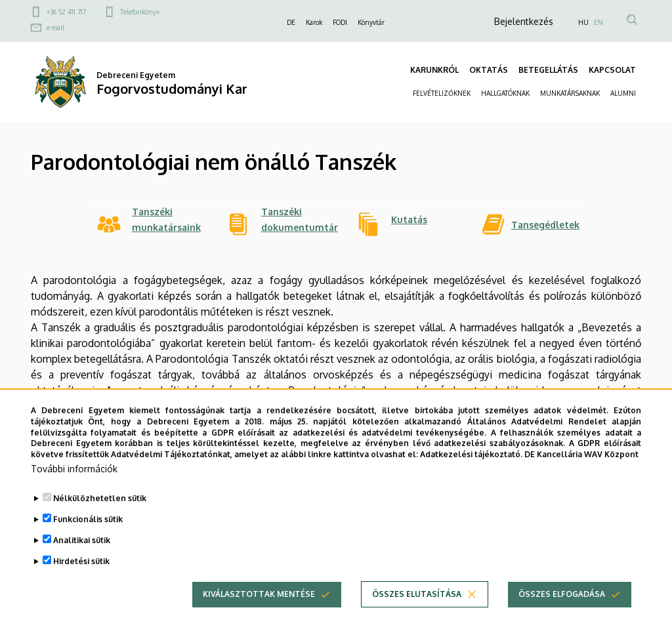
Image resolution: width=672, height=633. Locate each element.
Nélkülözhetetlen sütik (100, 511)
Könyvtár (371, 22)
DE (291, 22)
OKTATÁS (489, 70)
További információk (74, 481)
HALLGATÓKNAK (505, 93)
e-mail (55, 28)
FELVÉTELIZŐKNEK (442, 93)
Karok (314, 22)
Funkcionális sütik (88, 532)
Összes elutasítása (417, 606)
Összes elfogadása (562, 606)
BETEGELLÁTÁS (548, 70)
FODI (340, 22)
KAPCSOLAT (612, 70)
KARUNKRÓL (434, 70)
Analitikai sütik (82, 553)
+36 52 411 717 (66, 12)
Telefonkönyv (140, 12)
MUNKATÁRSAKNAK (570, 93)
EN (598, 22)
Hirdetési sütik (81, 574)
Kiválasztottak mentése (259, 606)
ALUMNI (623, 93)
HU (583, 22)
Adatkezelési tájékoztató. (471, 467)
